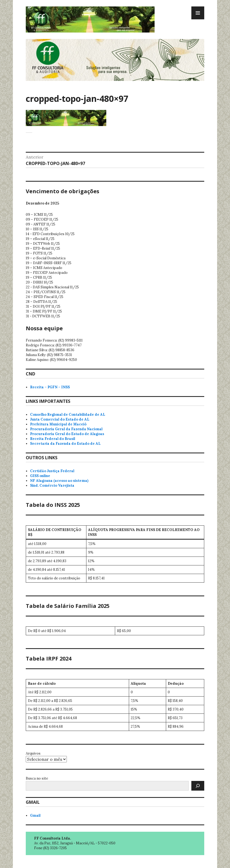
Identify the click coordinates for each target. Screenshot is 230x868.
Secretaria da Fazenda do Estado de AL (65, 444)
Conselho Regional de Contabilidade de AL (68, 415)
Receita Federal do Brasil (53, 439)
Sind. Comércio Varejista (52, 485)
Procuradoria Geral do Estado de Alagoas (67, 434)
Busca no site (37, 778)
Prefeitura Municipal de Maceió (58, 424)
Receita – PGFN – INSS (50, 387)
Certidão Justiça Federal (52, 471)
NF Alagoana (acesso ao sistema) (59, 481)
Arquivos (33, 753)
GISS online (40, 476)
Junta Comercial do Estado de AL (60, 419)
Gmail (35, 815)
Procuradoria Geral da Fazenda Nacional (66, 429)
